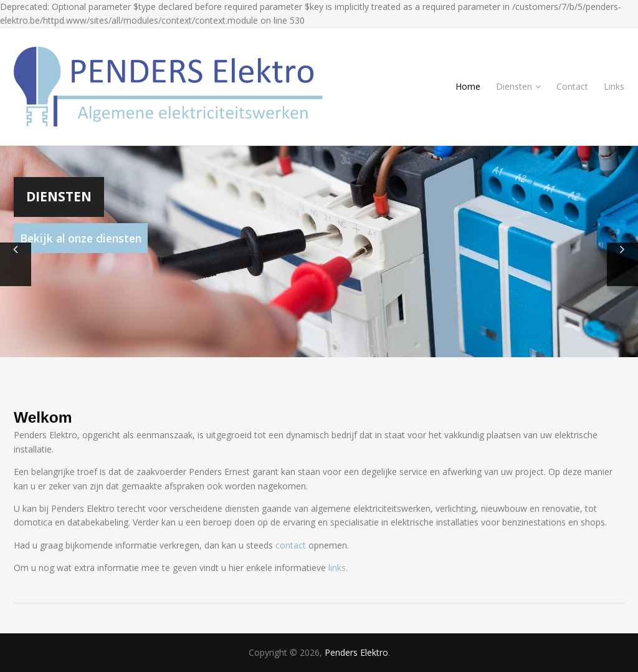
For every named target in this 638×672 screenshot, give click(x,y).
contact (291, 545)
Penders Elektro (356, 652)
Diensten (518, 86)
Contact (572, 86)
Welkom (43, 417)
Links (614, 86)
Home (468, 86)
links (337, 568)
